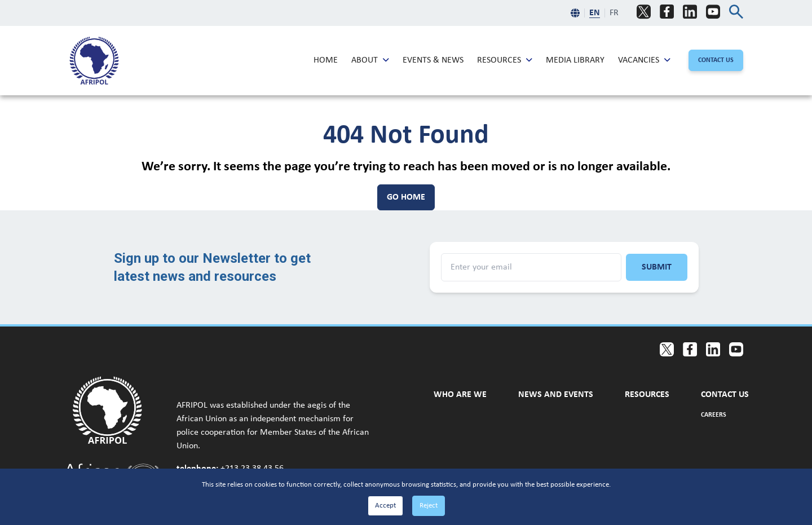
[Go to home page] (113, 410)
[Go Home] (406, 197)
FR (614, 13)
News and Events (556, 394)
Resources (499, 59)
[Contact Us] (716, 60)
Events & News (433, 59)
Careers (714, 414)
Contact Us (725, 394)
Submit (657, 267)
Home (326, 59)
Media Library (575, 59)
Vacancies (639, 59)
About (365, 59)
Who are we (460, 394)
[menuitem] (94, 61)
